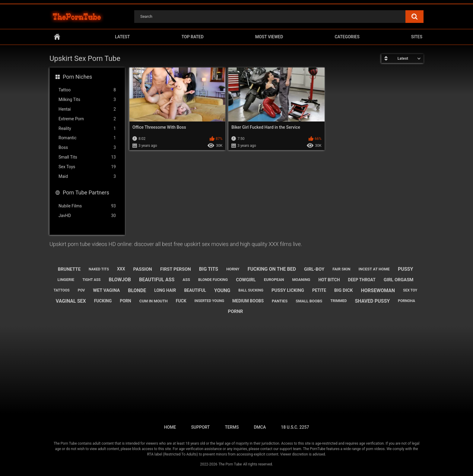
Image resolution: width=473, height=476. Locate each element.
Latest (122, 37)
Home (57, 37)
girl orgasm (399, 280)
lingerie (66, 280)
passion (143, 269)
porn (125, 301)
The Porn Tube (230, 464)
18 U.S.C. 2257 (295, 427)
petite (319, 290)
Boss (87, 148)
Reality (87, 129)
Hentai (87, 109)
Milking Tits (87, 100)
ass (186, 280)
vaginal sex (71, 301)
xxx (121, 269)
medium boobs (248, 301)
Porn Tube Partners (86, 192)
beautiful (195, 290)
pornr (236, 311)
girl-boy (314, 269)
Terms (232, 427)
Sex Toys (87, 167)
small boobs (309, 301)
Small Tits (87, 157)
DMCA (260, 427)
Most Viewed (269, 37)
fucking (103, 301)
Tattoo (87, 90)
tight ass (91, 280)
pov (81, 290)
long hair (165, 290)
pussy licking (288, 290)
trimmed (338, 301)
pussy (405, 269)
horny (233, 269)
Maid (87, 177)
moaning (301, 280)
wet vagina (106, 290)
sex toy (410, 290)
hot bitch (329, 280)
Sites (417, 37)
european (274, 280)
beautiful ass (157, 280)
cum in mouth (154, 301)
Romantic (87, 138)
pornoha (406, 301)
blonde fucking (213, 280)
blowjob (120, 280)
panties (280, 301)
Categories (347, 37)
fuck (181, 301)
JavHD (87, 216)
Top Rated (193, 37)
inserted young (210, 301)
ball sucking (251, 290)
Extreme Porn (87, 119)
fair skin (341, 269)
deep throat (362, 280)
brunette (69, 269)
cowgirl (246, 280)
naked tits (99, 269)
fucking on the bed (272, 269)
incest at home (374, 269)
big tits (209, 269)
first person (176, 269)
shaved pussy (372, 301)
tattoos (62, 290)
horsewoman (378, 290)
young (222, 290)
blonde (137, 290)
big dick (343, 290)
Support (200, 427)
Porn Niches (77, 77)
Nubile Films (87, 206)
